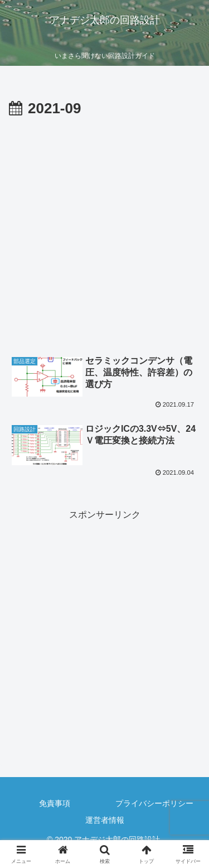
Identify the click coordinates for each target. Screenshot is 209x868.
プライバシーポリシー (154, 803)
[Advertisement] (104, 232)
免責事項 (55, 803)
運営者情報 (105, 820)
